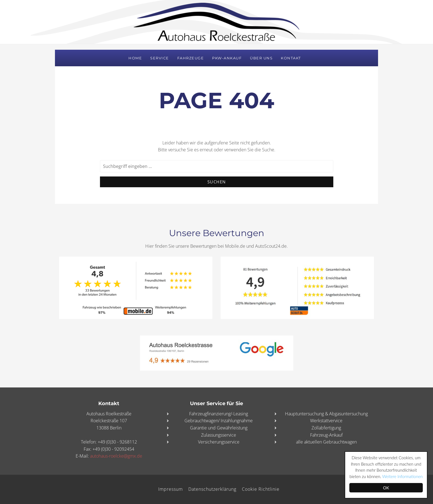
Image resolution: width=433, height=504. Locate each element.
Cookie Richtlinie (261, 489)
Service (160, 58)
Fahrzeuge (191, 58)
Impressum (171, 489)
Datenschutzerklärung (212, 489)
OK (386, 488)
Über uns (261, 58)
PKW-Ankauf (227, 58)
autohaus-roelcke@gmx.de (116, 456)
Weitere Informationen (402, 476)
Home (135, 58)
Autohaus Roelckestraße (216, 22)
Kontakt (291, 58)
